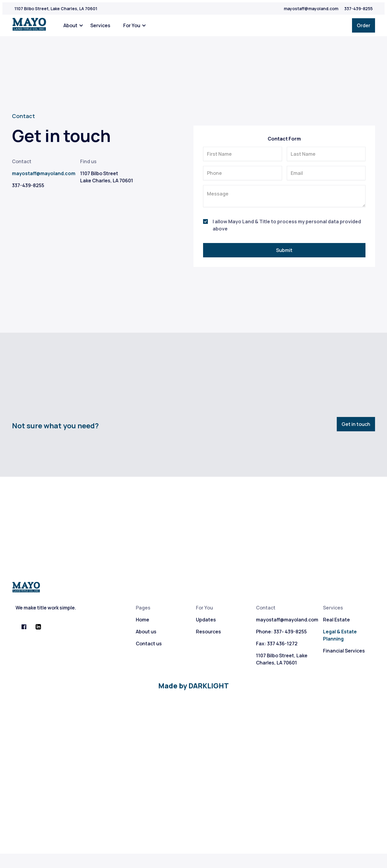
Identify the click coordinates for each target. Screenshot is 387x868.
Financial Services (344, 651)
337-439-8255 (358, 9)
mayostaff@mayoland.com (311, 9)
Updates (206, 620)
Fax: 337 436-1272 (277, 644)
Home (143, 620)
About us (146, 632)
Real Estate (336, 620)
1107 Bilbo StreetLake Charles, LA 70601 (107, 177)
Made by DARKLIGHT (193, 686)
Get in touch (356, 424)
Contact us (149, 644)
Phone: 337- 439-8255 (281, 632)
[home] (29, 25)
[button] (72, 25)
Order (364, 25)
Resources (208, 632)
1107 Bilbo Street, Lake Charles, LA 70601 (56, 9)
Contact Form (284, 139)
